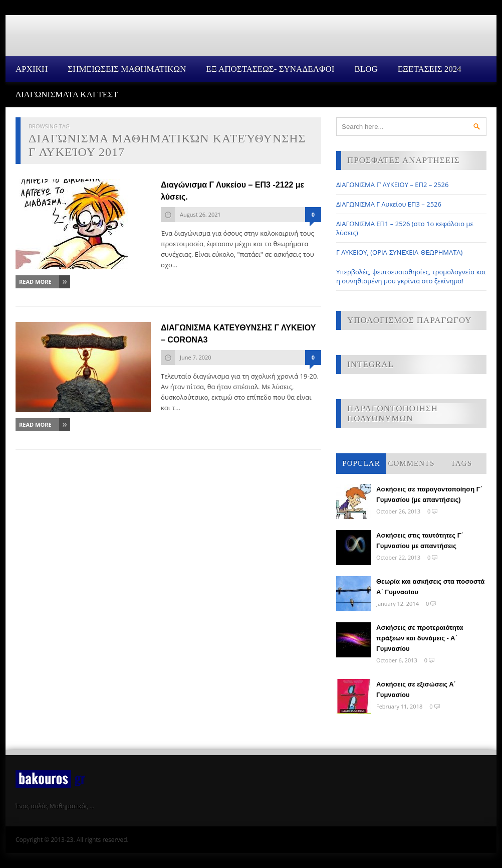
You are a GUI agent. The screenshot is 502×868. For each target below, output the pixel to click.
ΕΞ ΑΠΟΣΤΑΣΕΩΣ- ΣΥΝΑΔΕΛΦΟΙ (270, 69)
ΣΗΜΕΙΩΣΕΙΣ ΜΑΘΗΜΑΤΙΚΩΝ (127, 69)
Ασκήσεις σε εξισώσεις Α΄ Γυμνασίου (416, 689)
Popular (361, 463)
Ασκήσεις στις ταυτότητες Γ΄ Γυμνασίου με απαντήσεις (420, 541)
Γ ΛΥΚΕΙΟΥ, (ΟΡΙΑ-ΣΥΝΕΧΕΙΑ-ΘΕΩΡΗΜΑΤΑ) (399, 252)
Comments (411, 463)
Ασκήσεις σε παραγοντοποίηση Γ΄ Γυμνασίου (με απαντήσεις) (429, 494)
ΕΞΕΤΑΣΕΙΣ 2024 (430, 69)
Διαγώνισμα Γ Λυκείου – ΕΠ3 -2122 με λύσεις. (232, 191)
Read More (35, 282)
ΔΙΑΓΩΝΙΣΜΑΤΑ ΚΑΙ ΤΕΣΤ (67, 95)
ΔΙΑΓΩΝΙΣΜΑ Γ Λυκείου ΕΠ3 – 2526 (389, 204)
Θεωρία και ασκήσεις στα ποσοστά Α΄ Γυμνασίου (430, 587)
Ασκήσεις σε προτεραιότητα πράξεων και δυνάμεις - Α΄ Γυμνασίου (420, 638)
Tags (461, 463)
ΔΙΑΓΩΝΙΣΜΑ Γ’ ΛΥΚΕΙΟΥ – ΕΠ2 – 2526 (392, 185)
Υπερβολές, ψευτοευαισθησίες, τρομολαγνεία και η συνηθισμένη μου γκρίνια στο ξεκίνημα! (411, 276)
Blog (366, 69)
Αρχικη (32, 69)
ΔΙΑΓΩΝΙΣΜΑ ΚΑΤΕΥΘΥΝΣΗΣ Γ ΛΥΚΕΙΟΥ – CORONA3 (238, 334)
